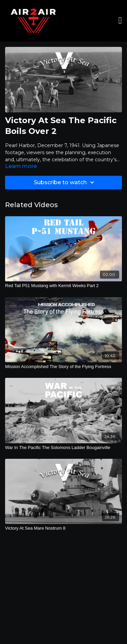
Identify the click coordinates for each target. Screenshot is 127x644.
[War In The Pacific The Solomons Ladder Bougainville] (63, 448)
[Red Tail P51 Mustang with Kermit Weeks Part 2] (63, 286)
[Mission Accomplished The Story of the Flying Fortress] (63, 367)
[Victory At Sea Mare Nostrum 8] (63, 528)
